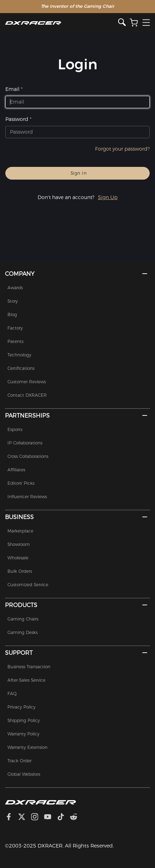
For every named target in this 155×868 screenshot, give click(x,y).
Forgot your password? (122, 149)
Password (17, 119)
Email (12, 89)
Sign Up (108, 197)
